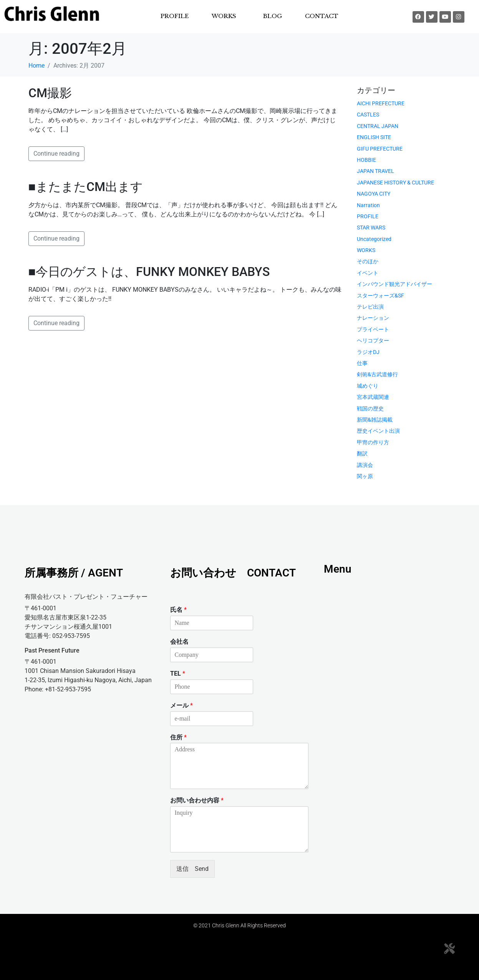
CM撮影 (50, 93)
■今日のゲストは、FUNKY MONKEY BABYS (149, 272)
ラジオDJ (368, 352)
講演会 (365, 465)
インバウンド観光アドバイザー (394, 284)
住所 (178, 737)
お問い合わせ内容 (197, 800)
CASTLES (368, 115)
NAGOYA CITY (374, 194)
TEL (178, 674)
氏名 (178, 610)
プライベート (373, 329)
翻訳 (362, 453)
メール (181, 705)
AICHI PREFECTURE (381, 103)
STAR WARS (371, 228)
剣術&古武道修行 (377, 374)
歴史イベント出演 (378, 431)
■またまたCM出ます (86, 187)
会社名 (179, 642)
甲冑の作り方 (373, 442)
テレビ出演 (370, 307)
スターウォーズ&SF (380, 296)
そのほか (368, 261)
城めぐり (368, 386)
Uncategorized (374, 239)
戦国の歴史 (370, 409)
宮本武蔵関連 (373, 397)
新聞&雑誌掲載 (375, 420)
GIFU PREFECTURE (380, 149)
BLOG (273, 16)
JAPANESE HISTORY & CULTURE (395, 183)
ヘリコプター (373, 341)
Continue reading (56, 154)
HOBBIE (366, 160)
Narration (368, 205)
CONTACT (322, 16)
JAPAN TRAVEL (375, 171)
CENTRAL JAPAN (378, 126)
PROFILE (175, 16)
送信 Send (192, 869)
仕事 (362, 363)
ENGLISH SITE (374, 137)
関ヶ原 (365, 476)
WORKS (224, 16)
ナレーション (373, 318)
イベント (368, 273)
